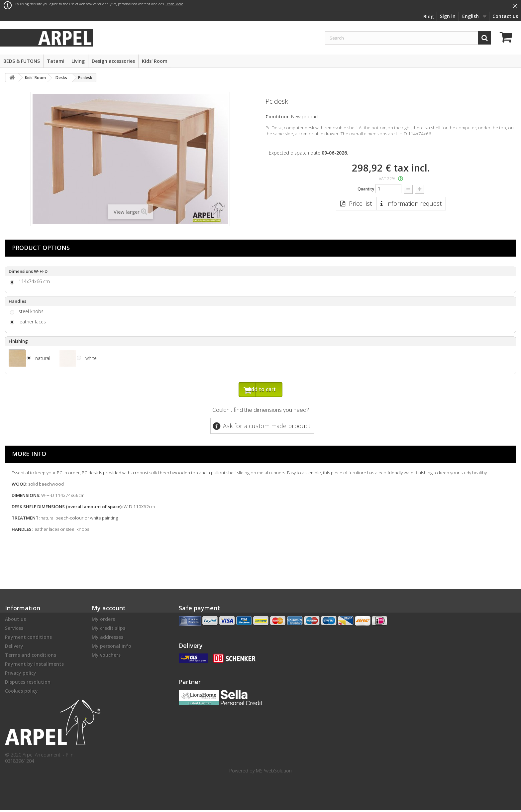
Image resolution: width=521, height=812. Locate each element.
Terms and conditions (31, 657)
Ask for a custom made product (267, 428)
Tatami (56, 61)
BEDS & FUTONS (22, 61)
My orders (103, 621)
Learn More (174, 4)
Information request (414, 203)
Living (78, 61)
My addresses (107, 639)
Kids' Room (155, 61)
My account (109, 610)
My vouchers (106, 657)
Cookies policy (21, 693)
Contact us (505, 16)
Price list (360, 203)
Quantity (366, 189)
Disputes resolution (28, 684)
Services (14, 630)
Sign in (448, 16)
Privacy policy (21, 675)
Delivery (14, 648)
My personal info (111, 648)
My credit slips (108, 630)
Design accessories (113, 61)
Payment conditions (28, 639)
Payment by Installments (34, 666)
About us (15, 621)
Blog (428, 16)
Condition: (278, 116)
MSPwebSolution (274, 773)
